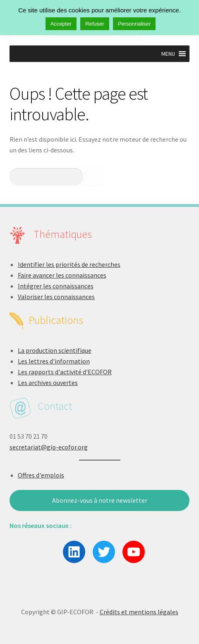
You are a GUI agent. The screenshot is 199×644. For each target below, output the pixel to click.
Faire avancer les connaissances (62, 275)
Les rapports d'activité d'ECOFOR (65, 372)
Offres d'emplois (41, 475)
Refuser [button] (95, 24)
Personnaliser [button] (134, 24)
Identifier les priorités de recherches (69, 264)
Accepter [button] (61, 24)
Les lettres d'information (54, 361)
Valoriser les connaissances (56, 297)
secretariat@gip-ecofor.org (49, 447)
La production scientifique (55, 350)
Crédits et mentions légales (139, 612)
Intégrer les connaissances (56, 286)
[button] (168, 54)
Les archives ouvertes (48, 383)
